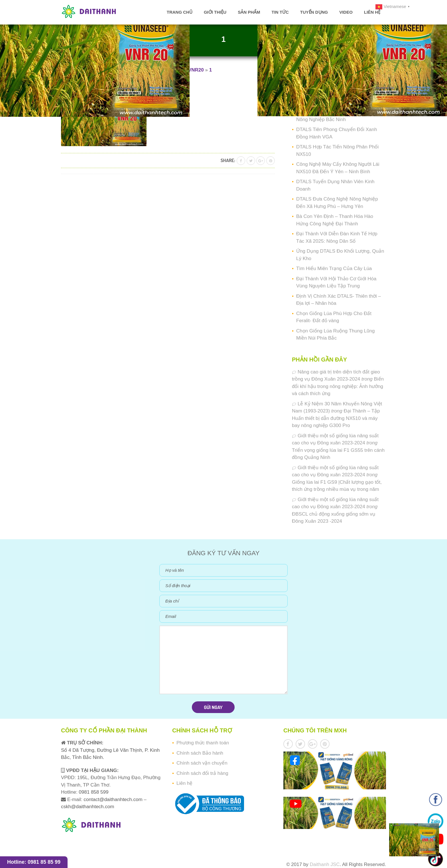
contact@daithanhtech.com (114, 799)
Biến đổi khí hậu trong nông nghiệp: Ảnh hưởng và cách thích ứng (338, 386)
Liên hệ (372, 12)
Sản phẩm (249, 12)
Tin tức (280, 12)
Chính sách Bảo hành (200, 753)
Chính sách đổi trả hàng (202, 773)
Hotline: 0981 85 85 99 (34, 862)
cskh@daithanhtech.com (88, 807)
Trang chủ (180, 12)
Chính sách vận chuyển (202, 763)
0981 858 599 (93, 792)
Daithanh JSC (325, 864)
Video (346, 12)
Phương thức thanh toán (203, 743)
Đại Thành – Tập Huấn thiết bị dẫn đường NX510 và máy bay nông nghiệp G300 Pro (336, 418)
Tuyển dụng (314, 12)
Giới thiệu (215, 12)
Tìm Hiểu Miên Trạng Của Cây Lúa (334, 268)
